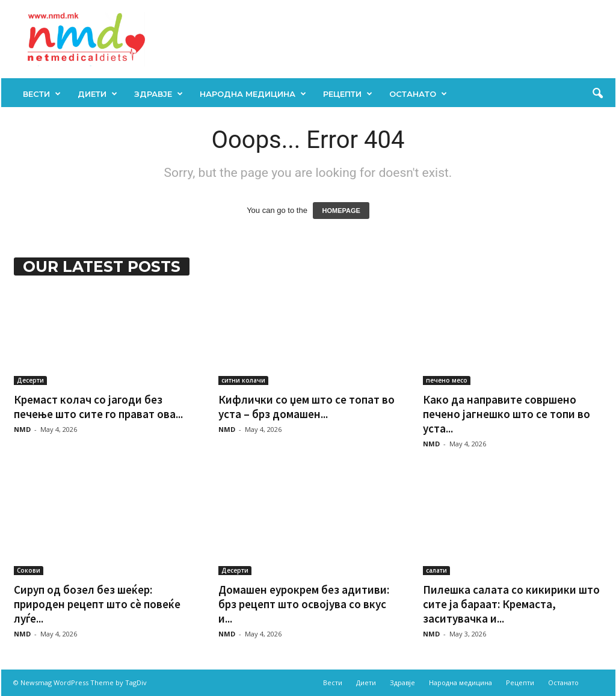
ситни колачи (243, 380)
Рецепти (348, 94)
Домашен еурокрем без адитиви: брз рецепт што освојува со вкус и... (304, 604)
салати (436, 570)
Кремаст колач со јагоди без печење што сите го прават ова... (98, 407)
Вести (42, 94)
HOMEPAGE (341, 211)
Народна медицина (253, 94)
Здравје (159, 94)
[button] (597, 94)
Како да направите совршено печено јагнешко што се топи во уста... (507, 414)
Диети (97, 94)
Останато (418, 94)
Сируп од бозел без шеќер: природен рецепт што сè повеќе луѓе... (97, 604)
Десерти (30, 380)
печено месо (447, 380)
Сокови (29, 570)
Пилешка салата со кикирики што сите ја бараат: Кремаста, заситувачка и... (511, 604)
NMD (22, 429)
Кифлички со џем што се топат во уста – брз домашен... (306, 407)
